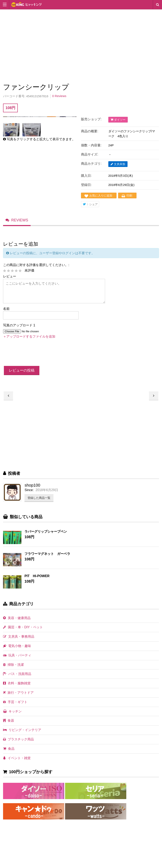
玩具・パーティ (17, 655)
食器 (9, 721)
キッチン (12, 711)
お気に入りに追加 (101, 195)
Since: (29, 490)
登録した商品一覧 (39, 498)
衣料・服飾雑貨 (17, 683)
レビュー (10, 276)
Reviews (20, 220)
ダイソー (118, 120)
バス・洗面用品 (17, 674)
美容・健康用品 (17, 618)
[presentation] (34, 353)
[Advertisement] (81, 45)
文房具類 (118, 164)
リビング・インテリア (22, 730)
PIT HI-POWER (37, 576)
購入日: (86, 176)
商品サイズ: (90, 154)
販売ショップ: (91, 119)
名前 (6, 309)
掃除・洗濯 (13, 665)
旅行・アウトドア (18, 693)
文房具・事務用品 (19, 637)
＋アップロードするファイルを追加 (29, 336)
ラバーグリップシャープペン (46, 532)
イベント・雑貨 (17, 758)
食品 (9, 749)
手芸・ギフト (15, 702)
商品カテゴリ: (91, 164)
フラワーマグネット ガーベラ (47, 554)
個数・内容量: (91, 145)
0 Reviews (59, 96)
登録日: (86, 185)
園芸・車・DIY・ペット (23, 627)
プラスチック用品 (18, 739)
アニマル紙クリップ (154, 396)
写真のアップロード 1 (19, 325)
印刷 (129, 195)
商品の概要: (90, 131)
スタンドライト (8, 396)
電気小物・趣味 (17, 646)
